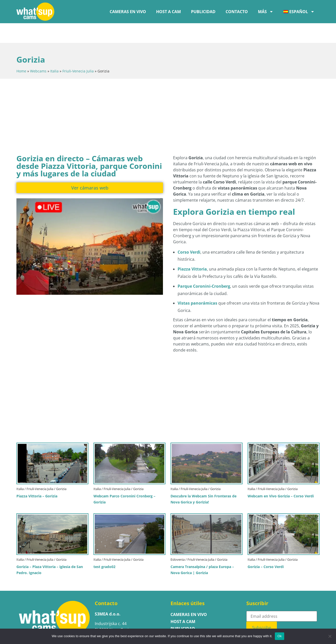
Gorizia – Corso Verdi (266, 547)
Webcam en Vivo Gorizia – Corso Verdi (281, 476)
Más (266, 12)
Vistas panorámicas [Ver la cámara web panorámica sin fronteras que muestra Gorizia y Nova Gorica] (197, 283)
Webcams (38, 51)
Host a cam (169, 12)
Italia (54, 51)
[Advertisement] (139, 96)
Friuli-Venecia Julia (78, 51)
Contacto (237, 12)
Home (21, 51)
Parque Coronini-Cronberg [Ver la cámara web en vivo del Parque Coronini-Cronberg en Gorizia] (204, 266)
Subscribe (262, 608)
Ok (280, 636)
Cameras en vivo (128, 12)
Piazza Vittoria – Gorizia (37, 476)
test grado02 (104, 547)
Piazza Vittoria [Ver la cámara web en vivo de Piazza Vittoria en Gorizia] (192, 249)
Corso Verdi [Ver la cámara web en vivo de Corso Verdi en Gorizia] (189, 232)
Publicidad (203, 12)
